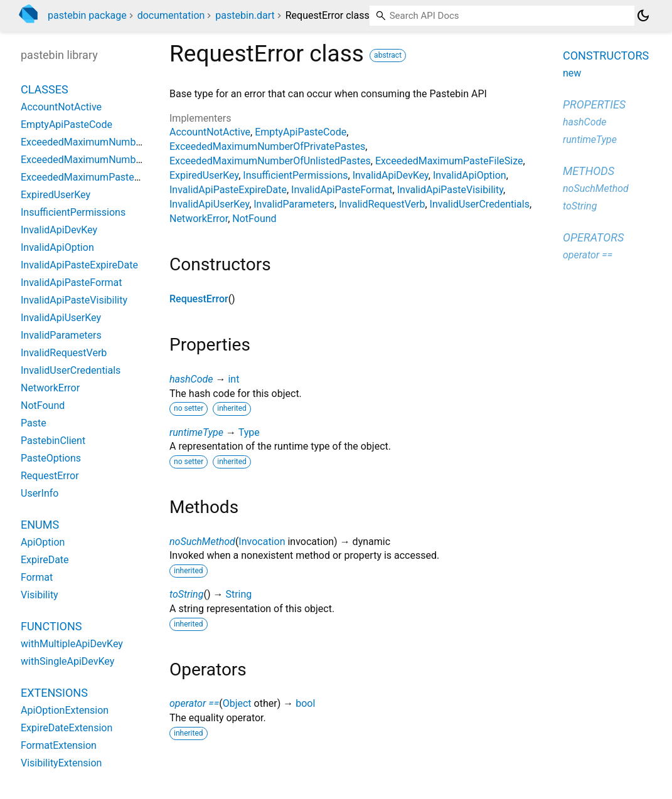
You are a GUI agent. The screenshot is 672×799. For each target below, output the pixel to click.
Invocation (262, 542)
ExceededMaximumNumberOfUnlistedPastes (270, 161)
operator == (194, 703)
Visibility (40, 595)
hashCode (191, 379)
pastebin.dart (245, 15)
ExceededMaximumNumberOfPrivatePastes (267, 146)
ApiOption (43, 542)
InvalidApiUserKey (209, 204)
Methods (589, 171)
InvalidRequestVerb (382, 204)
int (233, 379)
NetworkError (199, 219)
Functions (51, 626)
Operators (593, 237)
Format (37, 577)
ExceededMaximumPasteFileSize (449, 161)
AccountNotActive (210, 132)
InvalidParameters (294, 204)
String (238, 594)
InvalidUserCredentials (480, 204)
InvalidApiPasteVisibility (450, 190)
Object (237, 703)
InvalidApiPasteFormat (342, 190)
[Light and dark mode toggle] (643, 16)
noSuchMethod (202, 542)
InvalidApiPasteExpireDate (228, 190)
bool (305, 703)
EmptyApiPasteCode (301, 132)
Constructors (606, 56)
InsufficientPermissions (295, 175)
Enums (40, 525)
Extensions (54, 693)
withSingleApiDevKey (67, 661)
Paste (34, 423)
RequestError (199, 299)
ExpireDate (45, 560)
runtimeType (196, 432)
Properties (594, 104)
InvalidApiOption (470, 175)
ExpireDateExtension (67, 728)
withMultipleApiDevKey (72, 644)
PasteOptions (51, 458)
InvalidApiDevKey (391, 175)
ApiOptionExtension (65, 710)
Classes (45, 89)
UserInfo (40, 493)
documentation (171, 15)
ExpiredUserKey (204, 175)
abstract (388, 55)
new (572, 73)
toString (186, 594)
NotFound (254, 219)
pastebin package (87, 15)
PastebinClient (53, 441)
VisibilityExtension (61, 763)
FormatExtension (59, 745)
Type (249, 432)
